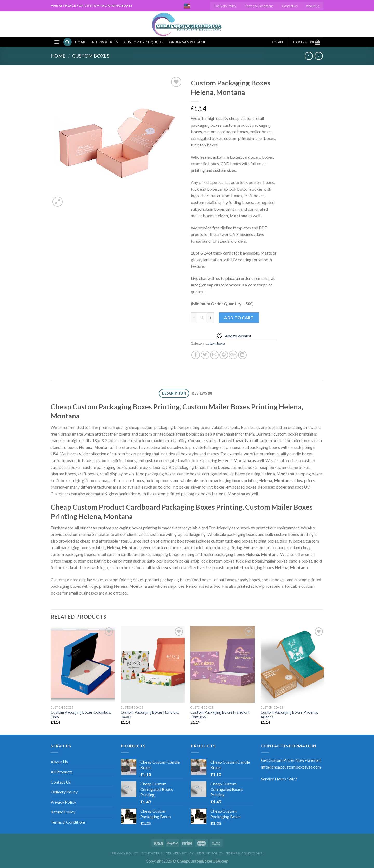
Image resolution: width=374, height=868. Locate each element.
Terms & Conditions (259, 6)
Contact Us (290, 6)
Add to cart (239, 318)
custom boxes (91, 56)
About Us (313, 6)
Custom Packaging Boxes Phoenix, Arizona (289, 715)
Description (174, 393)
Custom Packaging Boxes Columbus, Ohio (81, 715)
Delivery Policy (225, 6)
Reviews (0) (202, 393)
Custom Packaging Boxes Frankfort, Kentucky (220, 715)
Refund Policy (63, 812)
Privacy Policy (63, 802)
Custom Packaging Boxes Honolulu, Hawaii (150, 715)
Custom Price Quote (144, 42)
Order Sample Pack (187, 42)
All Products (105, 42)
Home (80, 42)
